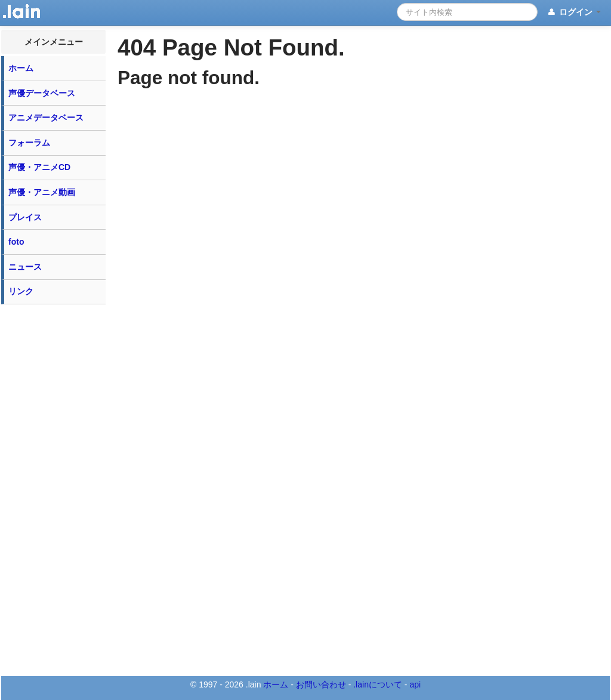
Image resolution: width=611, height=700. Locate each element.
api (415, 684)
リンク (21, 291)
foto (16, 242)
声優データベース (42, 93)
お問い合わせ (321, 684)
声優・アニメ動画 (42, 192)
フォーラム (29, 143)
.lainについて (378, 684)
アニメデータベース (46, 118)
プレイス (25, 217)
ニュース (25, 267)
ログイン (574, 13)
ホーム (21, 68)
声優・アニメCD (39, 167)
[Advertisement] (54, 489)
